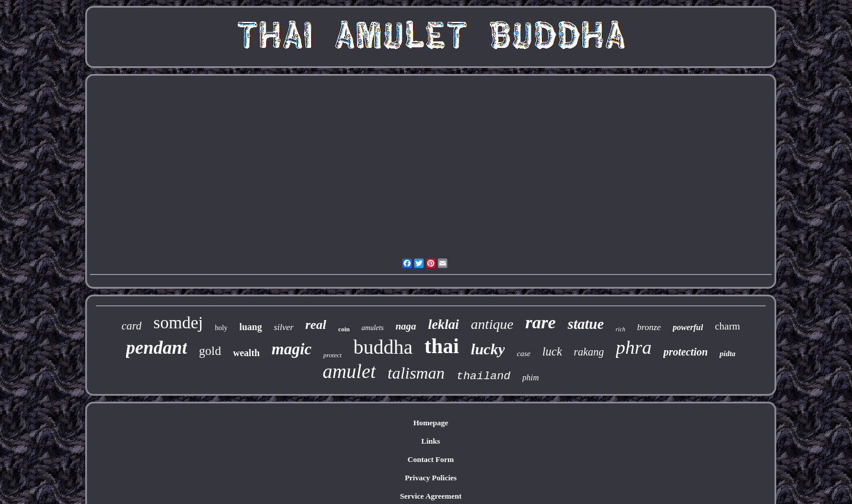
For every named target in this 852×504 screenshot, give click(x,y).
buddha (383, 347)
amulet (349, 371)
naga (406, 326)
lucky (488, 349)
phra (634, 347)
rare (541, 322)
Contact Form (431, 459)
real (316, 324)
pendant (156, 348)
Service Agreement (431, 496)
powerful (688, 327)
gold (210, 351)
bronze (649, 327)
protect (332, 355)
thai (441, 346)
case (523, 353)
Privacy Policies (431, 478)
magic (292, 349)
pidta (727, 353)
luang (250, 327)
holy (221, 328)
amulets (372, 328)
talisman (416, 373)
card (131, 326)
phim (531, 378)
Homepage (430, 423)
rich (621, 329)
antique (492, 324)
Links (431, 441)
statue (585, 324)
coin (344, 329)
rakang (589, 352)
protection (685, 352)
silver (284, 327)
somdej (178, 322)
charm (727, 326)
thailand (484, 376)
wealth (246, 353)
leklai (443, 324)
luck (552, 351)
